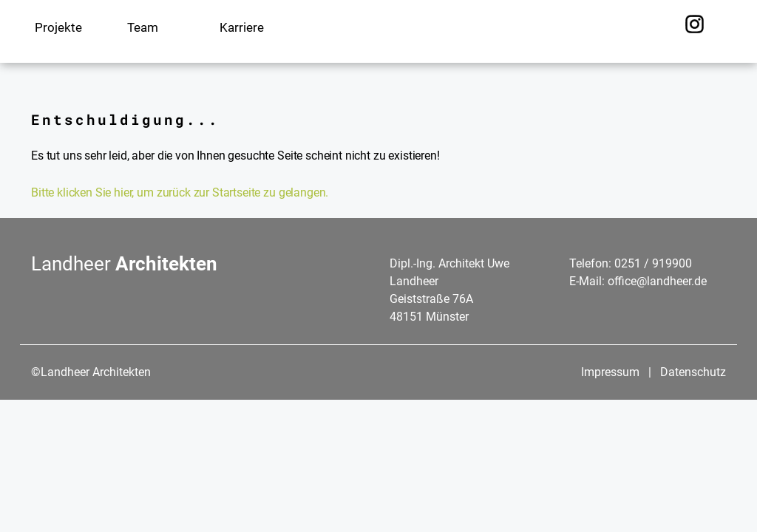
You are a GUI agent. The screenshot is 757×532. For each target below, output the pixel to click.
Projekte (58, 27)
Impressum (612, 372)
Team (143, 27)
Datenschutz (693, 372)
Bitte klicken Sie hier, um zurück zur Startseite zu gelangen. (180, 192)
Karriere (242, 27)
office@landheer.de (657, 281)
